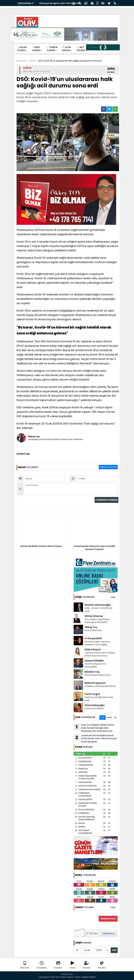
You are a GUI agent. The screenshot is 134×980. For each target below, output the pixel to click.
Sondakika (42, 965)
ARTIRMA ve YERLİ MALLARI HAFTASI (100, 686)
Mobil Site (25, 965)
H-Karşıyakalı (93, 638)
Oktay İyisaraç (94, 616)
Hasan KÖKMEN (94, 661)
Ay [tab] (115, 717)
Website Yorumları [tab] (108, 467)
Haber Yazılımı (89, 977)
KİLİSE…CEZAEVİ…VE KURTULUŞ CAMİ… (98, 610)
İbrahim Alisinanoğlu (98, 605)
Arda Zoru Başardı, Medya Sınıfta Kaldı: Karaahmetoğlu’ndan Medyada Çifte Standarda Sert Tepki (94, 728)
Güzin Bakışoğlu (95, 705)
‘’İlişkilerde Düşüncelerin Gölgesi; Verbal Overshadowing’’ (100, 654)
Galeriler (58, 965)
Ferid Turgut (92, 694)
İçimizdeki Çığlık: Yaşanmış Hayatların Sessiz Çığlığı (97, 643)
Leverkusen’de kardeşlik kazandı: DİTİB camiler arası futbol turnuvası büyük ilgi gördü (95, 738)
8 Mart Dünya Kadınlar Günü (98, 675)
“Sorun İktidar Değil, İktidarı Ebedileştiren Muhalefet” (97, 621)
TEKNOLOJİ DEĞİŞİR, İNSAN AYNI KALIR (99, 699)
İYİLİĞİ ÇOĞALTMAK (93, 630)
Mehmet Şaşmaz (95, 683)
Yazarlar (87, 965)
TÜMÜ (113, 597)
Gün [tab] (103, 717)
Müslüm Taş (92, 672)
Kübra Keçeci (93, 649)
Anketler (102, 965)
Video (72, 965)
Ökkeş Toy (91, 627)
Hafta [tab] (109, 717)
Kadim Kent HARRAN (94, 708)
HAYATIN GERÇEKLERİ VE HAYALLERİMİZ (95, 665)
